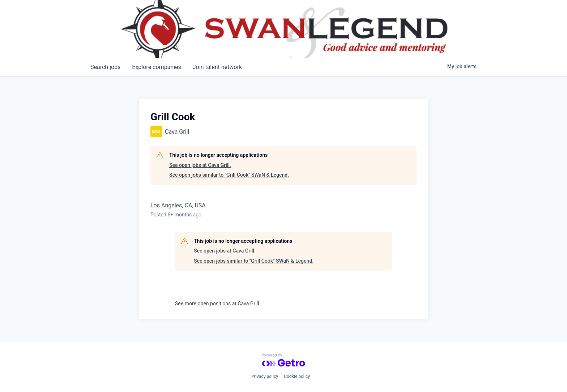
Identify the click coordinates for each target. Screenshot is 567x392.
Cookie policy (297, 376)
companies (156, 67)
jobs (105, 67)
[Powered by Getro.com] (283, 360)
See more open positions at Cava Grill (217, 303)
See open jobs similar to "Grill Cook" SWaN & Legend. (229, 175)
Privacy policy (265, 376)
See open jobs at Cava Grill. (200, 165)
